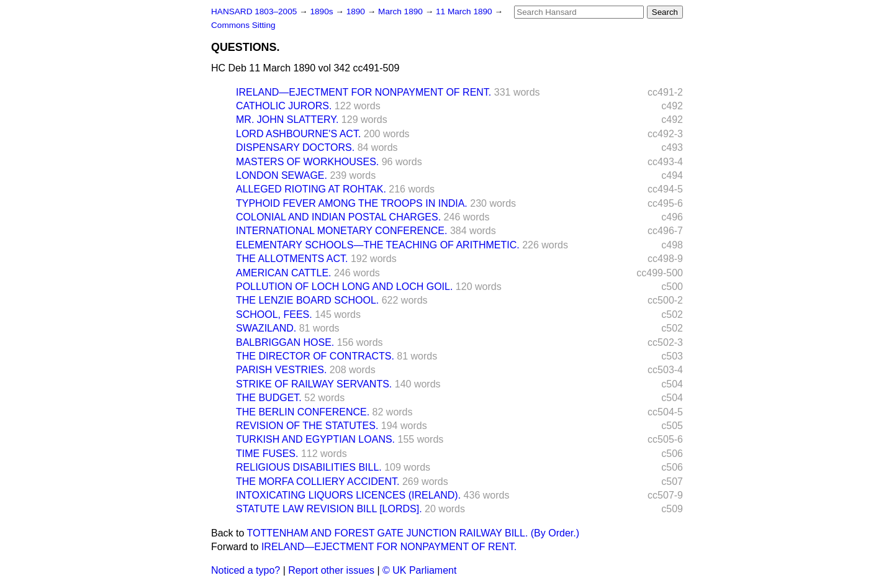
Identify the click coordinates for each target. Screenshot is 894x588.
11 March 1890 (465, 11)
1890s (323, 11)
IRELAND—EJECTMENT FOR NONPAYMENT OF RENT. (363, 92)
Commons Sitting (243, 25)
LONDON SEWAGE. (282, 175)
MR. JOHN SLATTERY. (287, 120)
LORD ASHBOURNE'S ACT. (298, 134)
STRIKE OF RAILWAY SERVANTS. (314, 384)
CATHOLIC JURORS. (284, 106)
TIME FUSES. (267, 454)
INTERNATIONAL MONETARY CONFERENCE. (341, 231)
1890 (357, 11)
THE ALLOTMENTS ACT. (292, 259)
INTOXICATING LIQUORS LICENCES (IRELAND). (348, 495)
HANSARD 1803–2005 (254, 11)
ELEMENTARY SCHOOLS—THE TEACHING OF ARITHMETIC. (378, 245)
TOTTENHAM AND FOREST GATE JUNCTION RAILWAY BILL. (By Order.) (413, 533)
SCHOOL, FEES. (274, 314)
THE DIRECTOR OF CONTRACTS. (315, 356)
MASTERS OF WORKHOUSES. (307, 162)
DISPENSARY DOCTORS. (295, 147)
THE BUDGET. (269, 398)
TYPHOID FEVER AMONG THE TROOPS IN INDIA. (352, 203)
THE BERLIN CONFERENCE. (303, 412)
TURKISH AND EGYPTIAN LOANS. (315, 439)
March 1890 (402, 11)
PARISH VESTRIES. (281, 370)
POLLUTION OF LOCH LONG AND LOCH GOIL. (344, 287)
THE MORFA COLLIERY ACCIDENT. (318, 482)
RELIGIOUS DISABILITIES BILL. (309, 467)
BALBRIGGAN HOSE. (285, 342)
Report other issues (331, 570)
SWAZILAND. (266, 328)
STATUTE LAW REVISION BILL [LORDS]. (329, 509)
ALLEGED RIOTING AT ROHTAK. (311, 189)
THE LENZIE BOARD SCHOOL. (307, 300)
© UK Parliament (419, 570)
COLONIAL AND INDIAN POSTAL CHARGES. (338, 217)
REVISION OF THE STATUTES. (307, 426)
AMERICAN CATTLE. (284, 273)
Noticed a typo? (246, 570)
